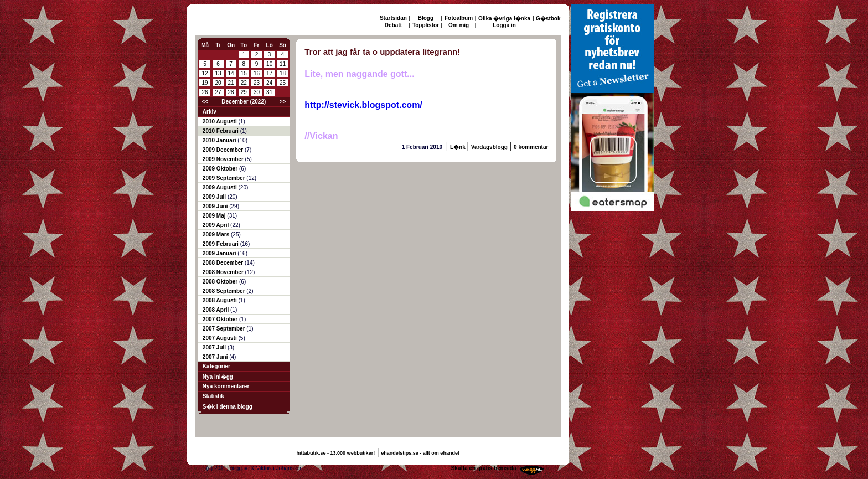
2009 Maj (215, 216)
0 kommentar (531, 147)
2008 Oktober (221, 282)
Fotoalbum (459, 18)
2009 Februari (221, 244)
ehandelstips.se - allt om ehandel (420, 453)
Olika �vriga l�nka (504, 19)
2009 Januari (220, 253)
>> (283, 102)
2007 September (225, 329)
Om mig (459, 25)
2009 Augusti (221, 187)
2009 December (224, 150)
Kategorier (216, 366)
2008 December (224, 263)
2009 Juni (216, 206)
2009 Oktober (221, 169)
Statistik (213, 396)
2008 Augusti (221, 300)
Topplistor (426, 25)
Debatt (393, 25)
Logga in (504, 25)
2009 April (216, 225)
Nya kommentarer (226, 386)
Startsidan (393, 18)
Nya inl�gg (218, 377)
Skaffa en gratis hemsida (484, 468)
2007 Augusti (221, 338)
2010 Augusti (221, 122)
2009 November (224, 159)
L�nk (459, 147)
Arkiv (210, 112)
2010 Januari (220, 140)
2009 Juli (215, 197)
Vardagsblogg (489, 147)
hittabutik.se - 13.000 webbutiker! (336, 453)
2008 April (216, 310)
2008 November (224, 272)
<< (205, 102)
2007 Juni (216, 357)
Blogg (426, 18)
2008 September (225, 291)
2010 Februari (221, 131)
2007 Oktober (221, 319)
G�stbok (548, 19)
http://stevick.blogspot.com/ (363, 105)
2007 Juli (215, 347)
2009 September (225, 178)
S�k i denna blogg (228, 407)
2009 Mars (217, 235)
